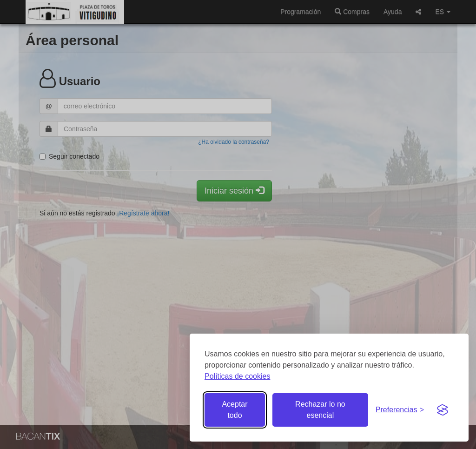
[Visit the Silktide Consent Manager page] (443, 410)
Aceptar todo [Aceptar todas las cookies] (235, 410)
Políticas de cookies (237, 376)
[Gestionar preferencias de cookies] (400, 410)
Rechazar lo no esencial (320, 410)
